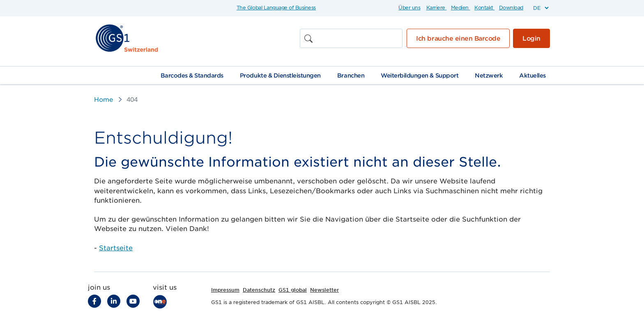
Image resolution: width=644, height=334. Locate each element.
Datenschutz (259, 290)
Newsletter (324, 290)
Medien (460, 8)
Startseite (116, 248)
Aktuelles (532, 75)
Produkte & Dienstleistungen (280, 75)
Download (511, 8)
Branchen (351, 75)
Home (103, 100)
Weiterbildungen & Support (420, 75)
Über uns (409, 8)
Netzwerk (489, 75)
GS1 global (293, 290)
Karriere (436, 8)
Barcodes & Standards (192, 75)
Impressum (225, 290)
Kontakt (484, 8)
